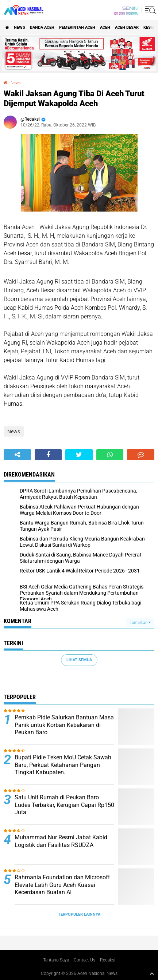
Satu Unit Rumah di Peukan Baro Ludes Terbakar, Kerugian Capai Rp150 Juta (64, 805)
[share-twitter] (79, 455)
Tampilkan (140, 622)
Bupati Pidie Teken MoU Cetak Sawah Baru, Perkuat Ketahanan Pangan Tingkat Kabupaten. (63, 765)
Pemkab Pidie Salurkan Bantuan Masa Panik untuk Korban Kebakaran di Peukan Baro (64, 725)
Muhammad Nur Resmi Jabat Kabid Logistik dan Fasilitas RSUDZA (61, 841)
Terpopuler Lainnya (79, 914)
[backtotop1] (152, 973)
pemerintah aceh (77, 27)
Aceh (105, 27)
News (20, 27)
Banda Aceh (42, 27)
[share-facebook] (48, 455)
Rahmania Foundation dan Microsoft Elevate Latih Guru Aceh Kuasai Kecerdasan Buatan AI (62, 885)
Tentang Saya (56, 960)
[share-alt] (17, 455)
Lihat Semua (79, 660)
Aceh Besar (127, 27)
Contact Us (84, 960)
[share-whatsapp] (110, 455)
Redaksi (108, 960)
